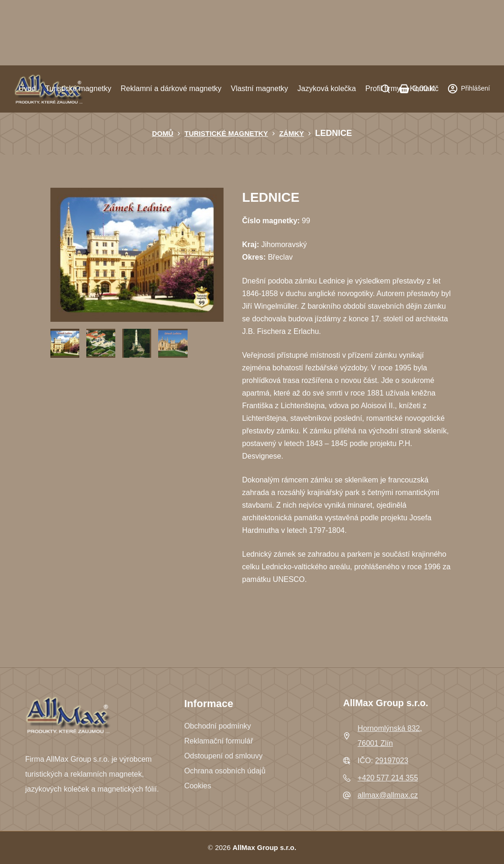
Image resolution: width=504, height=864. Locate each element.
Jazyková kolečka (326, 89)
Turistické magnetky (78, 89)
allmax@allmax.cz (388, 795)
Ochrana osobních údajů (225, 771)
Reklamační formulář (219, 741)
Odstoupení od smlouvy (224, 756)
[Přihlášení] (469, 89)
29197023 (392, 761)
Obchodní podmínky (218, 726)
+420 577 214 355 (388, 778)
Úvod (27, 89)
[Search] (385, 89)
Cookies (198, 786)
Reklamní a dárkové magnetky (171, 89)
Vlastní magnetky (260, 89)
